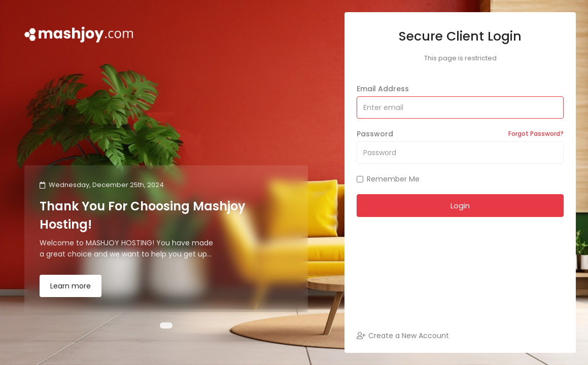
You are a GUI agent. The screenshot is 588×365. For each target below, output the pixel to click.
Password (460, 134)
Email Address (383, 89)
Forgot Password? (536, 134)
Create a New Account (403, 336)
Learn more (71, 286)
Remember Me (388, 179)
